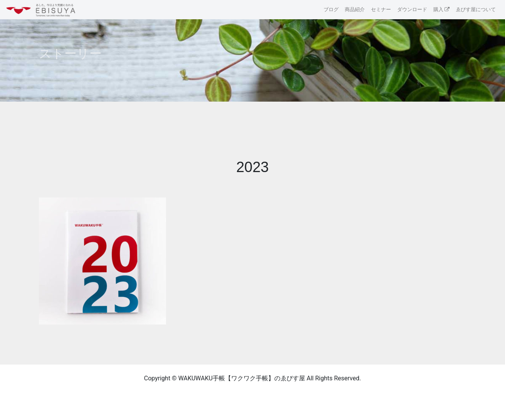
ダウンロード (412, 9)
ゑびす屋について (476, 9)
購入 (438, 9)
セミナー (381, 9)
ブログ (331, 9)
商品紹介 (355, 9)
